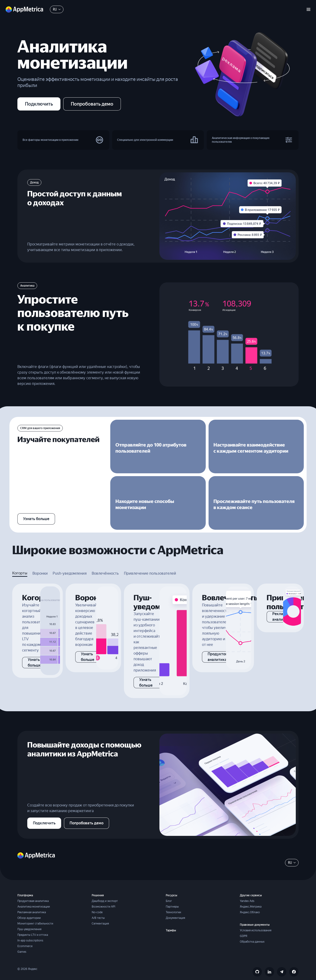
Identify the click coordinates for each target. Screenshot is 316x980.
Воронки (40, 566)
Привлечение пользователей (150, 566)
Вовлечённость (105, 566)
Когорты (20, 566)
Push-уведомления (70, 566)
